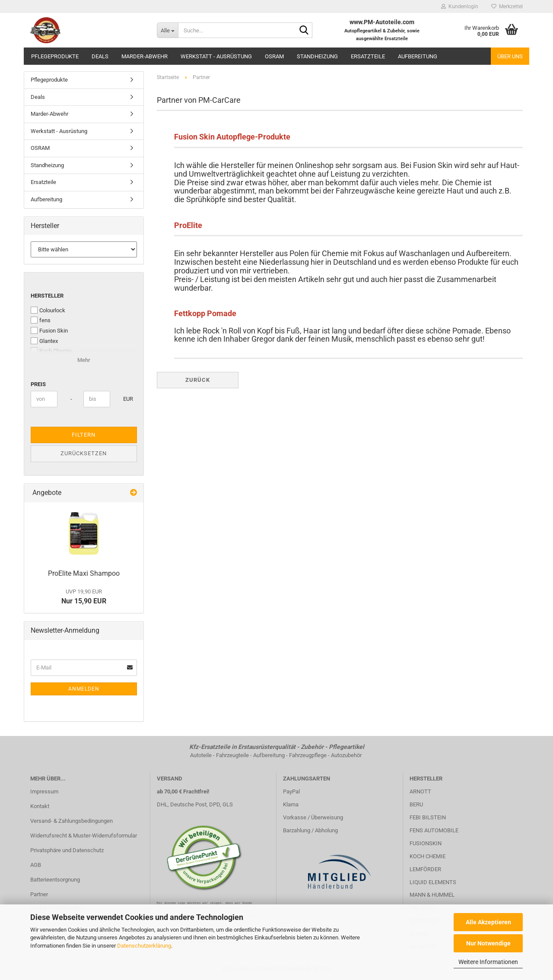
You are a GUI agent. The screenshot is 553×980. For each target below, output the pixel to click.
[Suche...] (167, 30)
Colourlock (48, 310)
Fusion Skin (49, 330)
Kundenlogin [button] (460, 6)
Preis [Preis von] (38, 384)
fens (41, 320)
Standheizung (317, 56)
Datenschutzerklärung (144, 946)
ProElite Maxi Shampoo (84, 573)
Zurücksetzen (84, 453)
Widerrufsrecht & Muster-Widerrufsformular (84, 836)
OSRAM (274, 56)
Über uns (510, 56)
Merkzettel (507, 6)
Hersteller (47, 296)
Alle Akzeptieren (488, 922)
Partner (39, 894)
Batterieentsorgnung (55, 880)
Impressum (44, 791)
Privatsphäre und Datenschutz (67, 850)
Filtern (84, 435)
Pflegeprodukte (55, 56)
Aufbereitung (418, 56)
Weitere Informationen (488, 962)
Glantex (44, 341)
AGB (36, 865)
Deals (100, 56)
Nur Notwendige (488, 943)
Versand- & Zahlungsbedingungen (72, 821)
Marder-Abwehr (145, 56)
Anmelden (84, 689)
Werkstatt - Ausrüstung (216, 56)
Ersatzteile (368, 56)
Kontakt (40, 806)
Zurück (198, 380)
